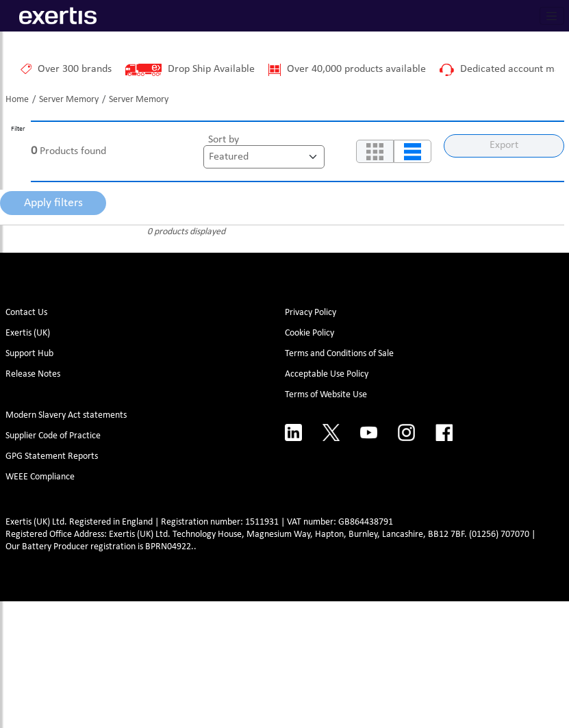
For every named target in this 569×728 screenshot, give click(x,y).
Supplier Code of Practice (53, 436)
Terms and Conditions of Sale (339, 354)
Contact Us (26, 313)
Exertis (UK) (28, 333)
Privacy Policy (311, 313)
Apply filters (53, 203)
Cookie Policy (309, 333)
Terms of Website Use (326, 395)
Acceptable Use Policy (327, 374)
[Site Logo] (58, 16)
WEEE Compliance (40, 477)
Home (17, 100)
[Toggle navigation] (552, 16)
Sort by (224, 140)
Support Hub (29, 354)
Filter (18, 129)
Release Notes (33, 374)
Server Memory (69, 100)
